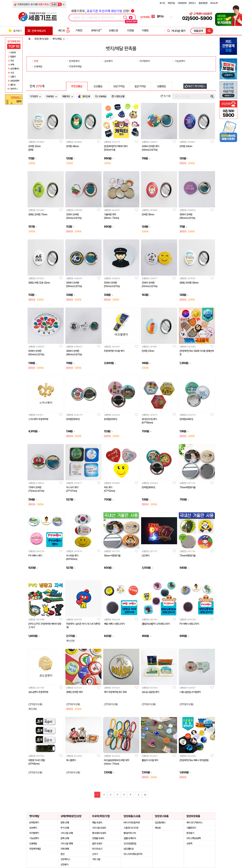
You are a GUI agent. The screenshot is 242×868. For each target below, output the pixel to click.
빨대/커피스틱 (130, 833)
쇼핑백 (189, 844)
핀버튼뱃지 (34, 823)
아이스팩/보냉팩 (193, 838)
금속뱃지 (33, 828)
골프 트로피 (97, 844)
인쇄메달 (33, 844)
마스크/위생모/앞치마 (133, 854)
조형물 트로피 (98, 838)
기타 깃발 (96, 859)
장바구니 (192, 3)
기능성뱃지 (34, 838)
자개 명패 (65, 849)
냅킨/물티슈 (129, 849)
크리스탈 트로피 (99, 828)
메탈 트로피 (97, 823)
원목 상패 (65, 838)
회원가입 (171, 3)
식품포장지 (191, 828)
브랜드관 (113, 31)
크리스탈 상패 (67, 833)
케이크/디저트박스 (194, 823)
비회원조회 (182, 3)
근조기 (95, 854)
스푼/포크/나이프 (131, 828)
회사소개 (214, 3)
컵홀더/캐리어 (130, 838)
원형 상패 (65, 823)
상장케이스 (65, 859)
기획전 (79, 31)
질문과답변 (203, 3)
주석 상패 (65, 828)
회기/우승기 (97, 849)
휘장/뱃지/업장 (41, 39)
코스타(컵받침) (130, 844)
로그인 (162, 3)
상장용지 (64, 865)
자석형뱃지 (34, 833)
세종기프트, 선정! (103, 11)
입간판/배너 (160, 823)
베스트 (64, 31)
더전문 (131, 31)
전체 (36, 61)
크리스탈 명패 (67, 844)
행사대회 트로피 (99, 833)
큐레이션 (96, 31)
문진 (62, 854)
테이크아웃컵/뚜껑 (132, 823)
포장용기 (190, 833)
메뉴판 (158, 828)
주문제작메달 (35, 849)
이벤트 (145, 31)
